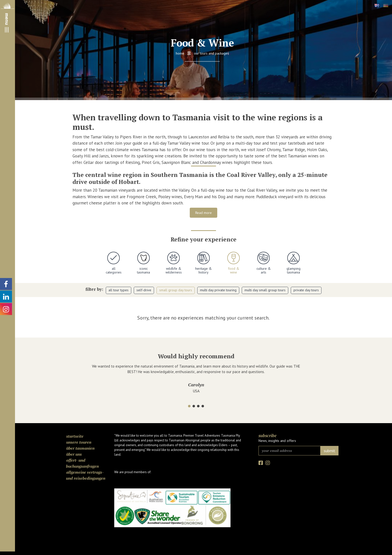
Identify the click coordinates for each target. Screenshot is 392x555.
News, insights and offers (277, 441)
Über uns (74, 454)
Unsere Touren (79, 442)
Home (180, 53)
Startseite (75, 436)
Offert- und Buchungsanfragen (82, 463)
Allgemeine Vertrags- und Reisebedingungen (86, 475)
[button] (189, 406)
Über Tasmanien (80, 448)
